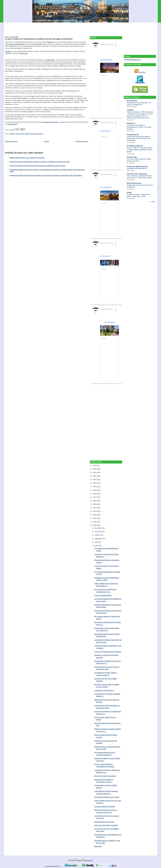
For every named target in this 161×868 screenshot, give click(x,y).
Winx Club (24, 53)
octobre (98, 535)
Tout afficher (152, 202)
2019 (95, 490)
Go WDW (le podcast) (135, 146)
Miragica (50, 42)
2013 (95, 511)
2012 (95, 515)
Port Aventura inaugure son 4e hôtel (107, 797)
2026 (95, 465)
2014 (95, 508)
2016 (95, 501)
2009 (95, 525)
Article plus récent (11, 141)
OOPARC (130, 110)
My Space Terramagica (50, 122)
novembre (98, 532)
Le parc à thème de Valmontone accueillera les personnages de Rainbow (39, 39)
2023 (95, 476)
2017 (95, 497)
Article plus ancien (82, 141)
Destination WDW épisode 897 (137, 168)
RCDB (129, 193)
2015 (95, 504)
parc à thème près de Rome (15, 44)
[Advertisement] (80, 28)
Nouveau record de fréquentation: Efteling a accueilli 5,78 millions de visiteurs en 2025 (40, 162)
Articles (78, 860)
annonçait (38, 44)
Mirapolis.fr (131, 123)
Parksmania (50, 60)
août (96, 542)
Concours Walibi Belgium (103, 595)
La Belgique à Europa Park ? (104, 690)
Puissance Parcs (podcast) (137, 174)
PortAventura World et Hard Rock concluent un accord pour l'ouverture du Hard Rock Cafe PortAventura (46, 175)
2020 (95, 487)
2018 (95, 494)
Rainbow (8, 51)
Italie (22, 134)
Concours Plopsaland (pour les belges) (108, 652)
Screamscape (132, 157)
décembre (98, 528)
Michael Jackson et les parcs (104, 822)
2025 (95, 469)
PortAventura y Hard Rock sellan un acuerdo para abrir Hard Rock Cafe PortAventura (139, 138)
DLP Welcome (132, 101)
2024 (95, 472)
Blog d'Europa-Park (134, 183)
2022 (95, 480)
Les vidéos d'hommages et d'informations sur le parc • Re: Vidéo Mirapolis (139, 127)
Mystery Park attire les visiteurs (105, 776)
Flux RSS (140, 72)
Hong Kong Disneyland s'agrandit (106, 825)
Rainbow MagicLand (37, 134)
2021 (95, 483)
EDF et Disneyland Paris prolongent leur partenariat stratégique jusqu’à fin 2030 (37, 166)
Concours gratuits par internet (105, 806)
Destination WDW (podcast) (137, 166)
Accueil (46, 141)
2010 (95, 522)
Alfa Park (12, 134)
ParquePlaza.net (133, 135)
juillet (97, 546)
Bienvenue (98, 846)
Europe (18, 134)
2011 (95, 518)
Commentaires (87, 860)
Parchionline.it (12, 124)
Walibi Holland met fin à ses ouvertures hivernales (27, 158)
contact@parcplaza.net (132, 59)
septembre (99, 539)
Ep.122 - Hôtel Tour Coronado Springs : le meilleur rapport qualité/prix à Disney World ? (140, 150)
